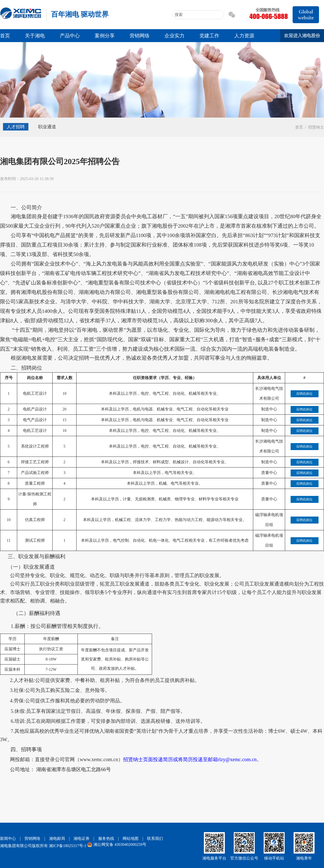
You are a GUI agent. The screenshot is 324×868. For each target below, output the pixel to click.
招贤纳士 (316, 127)
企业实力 (174, 36)
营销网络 (140, 36)
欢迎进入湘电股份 (302, 36)
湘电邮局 (57, 838)
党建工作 (209, 36)
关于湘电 (35, 36)
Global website (306, 15)
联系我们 (155, 838)
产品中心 (70, 36)
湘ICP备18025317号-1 (68, 846)
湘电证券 (81, 838)
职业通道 (47, 127)
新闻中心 (8, 838)
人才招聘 (16, 127)
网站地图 (131, 838)
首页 (5, 36)
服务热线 (106, 838)
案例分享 (105, 36)
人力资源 (244, 36)
